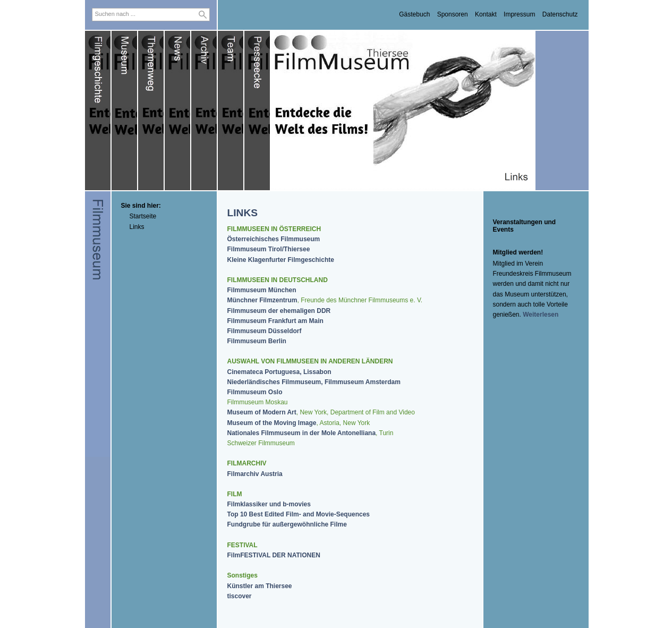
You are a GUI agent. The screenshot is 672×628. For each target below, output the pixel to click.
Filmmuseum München (262, 290)
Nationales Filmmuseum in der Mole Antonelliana (302, 433)
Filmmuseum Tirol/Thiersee (269, 249)
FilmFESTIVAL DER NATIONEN (274, 555)
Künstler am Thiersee (260, 586)
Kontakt (486, 14)
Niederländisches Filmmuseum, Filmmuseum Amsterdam (314, 382)
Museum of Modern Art (262, 412)
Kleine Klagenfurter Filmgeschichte (281, 260)
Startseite (143, 216)
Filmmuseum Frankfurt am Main (275, 321)
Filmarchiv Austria (255, 474)
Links (137, 227)
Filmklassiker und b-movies (269, 504)
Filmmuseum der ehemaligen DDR (279, 311)
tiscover (240, 596)
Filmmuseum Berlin (257, 341)
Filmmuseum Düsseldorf (265, 331)
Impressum (519, 14)
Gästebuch (414, 14)
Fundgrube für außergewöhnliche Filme (287, 524)
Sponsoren (453, 14)
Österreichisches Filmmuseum (274, 239)
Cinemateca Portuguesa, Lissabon (279, 372)
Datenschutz (560, 14)
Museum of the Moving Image (272, 423)
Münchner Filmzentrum (262, 300)
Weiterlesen (541, 315)
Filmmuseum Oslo (255, 392)
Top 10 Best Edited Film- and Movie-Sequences (299, 514)
